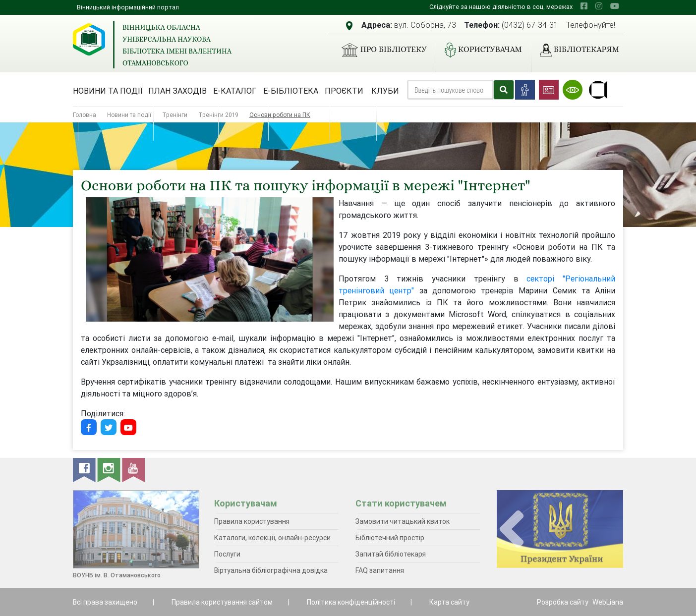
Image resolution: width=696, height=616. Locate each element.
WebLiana (608, 602)
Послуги (227, 554)
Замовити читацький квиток (403, 521)
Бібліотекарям (576, 50)
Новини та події (108, 91)
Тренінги (175, 115)
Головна (85, 115)
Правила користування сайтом (222, 602)
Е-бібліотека (291, 91)
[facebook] (584, 6)
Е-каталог (235, 91)
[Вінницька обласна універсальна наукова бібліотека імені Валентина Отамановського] (89, 39)
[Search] (450, 90)
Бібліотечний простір (390, 538)
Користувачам (479, 50)
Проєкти (344, 91)
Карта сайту (449, 602)
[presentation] (512, 530)
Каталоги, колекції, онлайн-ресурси (272, 538)
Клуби (385, 91)
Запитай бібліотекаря (391, 554)
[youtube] (615, 6)
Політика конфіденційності (351, 602)
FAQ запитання (380, 570)
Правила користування (252, 521)
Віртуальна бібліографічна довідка (271, 570)
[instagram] (599, 6)
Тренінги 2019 (218, 115)
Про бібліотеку (380, 50)
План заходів (177, 91)
